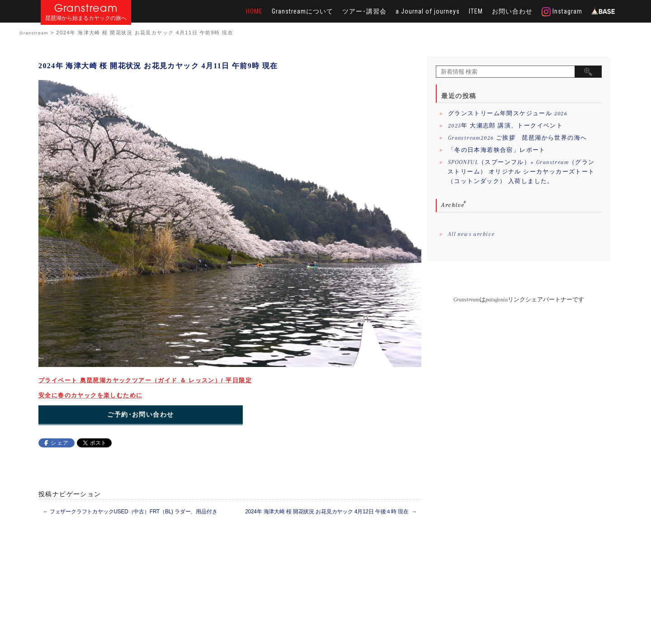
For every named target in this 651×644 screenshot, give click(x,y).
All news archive (471, 234)
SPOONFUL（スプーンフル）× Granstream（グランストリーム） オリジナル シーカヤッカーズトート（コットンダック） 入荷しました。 (521, 172)
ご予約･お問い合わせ (140, 415)
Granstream (86, 8)
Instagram (562, 12)
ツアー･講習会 (364, 11)
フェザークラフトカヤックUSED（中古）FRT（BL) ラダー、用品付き (130, 512)
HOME (254, 11)
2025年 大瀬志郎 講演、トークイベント (505, 126)
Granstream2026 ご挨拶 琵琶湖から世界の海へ (518, 138)
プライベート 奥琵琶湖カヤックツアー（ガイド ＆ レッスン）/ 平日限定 (145, 380)
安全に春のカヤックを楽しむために (90, 395)
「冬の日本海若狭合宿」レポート (497, 150)
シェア (60, 443)
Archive (453, 205)
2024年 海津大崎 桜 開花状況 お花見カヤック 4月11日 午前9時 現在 (158, 66)
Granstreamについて (302, 11)
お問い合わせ (512, 11)
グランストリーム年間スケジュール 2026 (508, 113)
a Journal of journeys (428, 11)
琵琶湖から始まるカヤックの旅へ (86, 18)
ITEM (476, 11)
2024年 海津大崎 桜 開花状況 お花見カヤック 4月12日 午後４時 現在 (331, 512)
